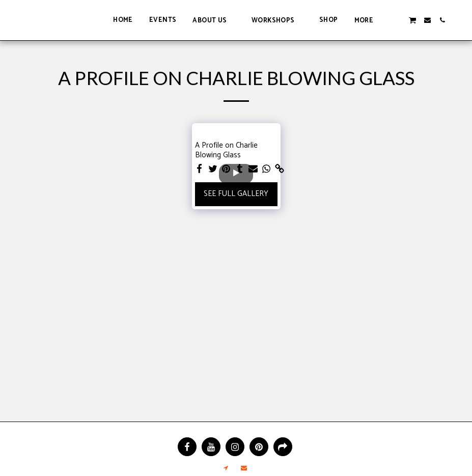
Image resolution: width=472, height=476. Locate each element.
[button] (214, 20)
